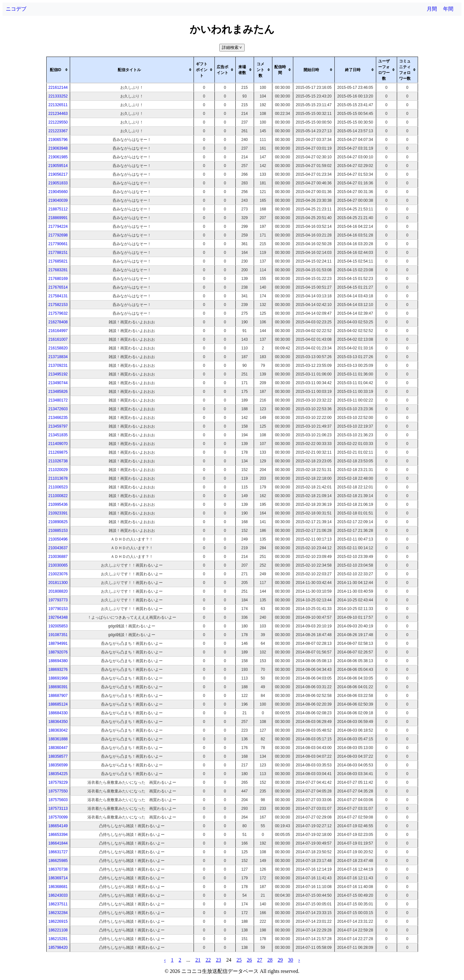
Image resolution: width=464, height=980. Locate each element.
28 (270, 960)
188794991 (58, 643)
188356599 (58, 765)
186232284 (58, 913)
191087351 (58, 635)
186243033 (58, 895)
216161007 (58, 339)
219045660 (58, 192)
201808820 (58, 591)
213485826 (58, 392)
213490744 (58, 383)
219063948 (58, 148)
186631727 (58, 852)
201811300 (58, 583)
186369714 (58, 878)
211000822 (58, 496)
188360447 (58, 748)
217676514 (58, 287)
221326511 (58, 105)
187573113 (58, 809)
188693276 (58, 670)
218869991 (58, 218)
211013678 (58, 478)
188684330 (58, 713)
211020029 (58, 470)
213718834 (58, 357)
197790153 (58, 609)
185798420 (58, 948)
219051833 (58, 183)
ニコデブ (16, 9)
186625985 (58, 861)
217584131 (58, 296)
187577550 (58, 791)
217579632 (58, 313)
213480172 (58, 400)
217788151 (58, 253)
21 (198, 960)
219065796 (58, 140)
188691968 (58, 678)
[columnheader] (58, 70)
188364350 (58, 722)
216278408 (58, 322)
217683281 (58, 270)
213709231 (58, 365)
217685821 (58, 261)
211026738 (58, 461)
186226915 (58, 921)
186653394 (58, 835)
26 (250, 960)
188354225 (58, 774)
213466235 (58, 418)
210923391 (58, 513)
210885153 (58, 531)
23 (219, 960)
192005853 (58, 626)
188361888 (58, 739)
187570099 (58, 817)
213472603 (58, 409)
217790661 (58, 244)
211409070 (58, 444)
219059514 (58, 166)
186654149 (58, 826)
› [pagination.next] (299, 960)
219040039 (58, 200)
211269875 (58, 452)
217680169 (58, 279)
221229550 (58, 122)
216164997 (58, 331)
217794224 (58, 227)
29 (280, 960)
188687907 (58, 696)
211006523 (58, 487)
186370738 (58, 869)
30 (291, 960)
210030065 (58, 565)
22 (208, 960)
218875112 (58, 209)
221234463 (58, 114)
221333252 (58, 96)
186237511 (58, 904)
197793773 (58, 600)
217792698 (58, 235)
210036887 (58, 557)
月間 (432, 9)
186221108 (58, 930)
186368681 (58, 887)
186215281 (58, 939)
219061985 (58, 157)
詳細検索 (233, 47)
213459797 (58, 426)
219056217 (58, 174)
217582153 (58, 305)
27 (260, 960)
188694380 (58, 661)
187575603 (58, 800)
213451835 (58, 435)
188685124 (58, 704)
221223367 (58, 131)
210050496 (58, 539)
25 (239, 960)
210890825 (58, 522)
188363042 (58, 730)
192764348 (58, 617)
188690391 (58, 687)
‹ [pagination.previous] (165, 960)
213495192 (58, 374)
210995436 (58, 504)
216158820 (58, 348)
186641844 (58, 843)
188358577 (58, 756)
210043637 (58, 548)
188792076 (58, 652)
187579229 (58, 782)
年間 (448, 9)
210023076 (58, 574)
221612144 (58, 88)
